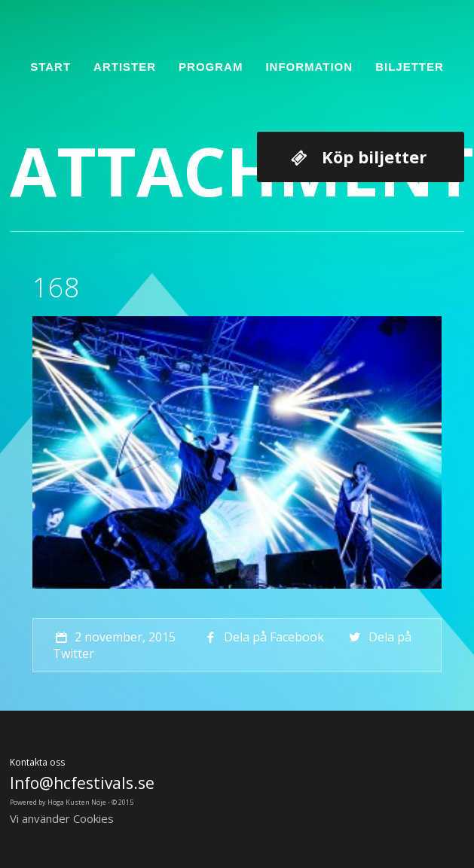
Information (309, 67)
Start (50, 67)
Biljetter (410, 67)
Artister (125, 67)
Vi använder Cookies (62, 818)
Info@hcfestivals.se (82, 783)
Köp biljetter (374, 157)
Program (211, 67)
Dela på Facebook (262, 637)
